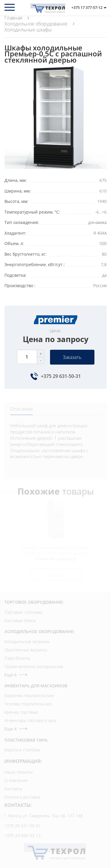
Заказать (72, 357)
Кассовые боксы (20, 620)
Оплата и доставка (22, 797)
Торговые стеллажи (23, 612)
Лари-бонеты (17, 658)
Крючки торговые (21, 712)
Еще (16, 675)
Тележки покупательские (28, 704)
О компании (16, 780)
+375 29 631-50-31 (61, 376)
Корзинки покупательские (29, 695)
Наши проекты (18, 772)
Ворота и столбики (22, 750)
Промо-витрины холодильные (34, 666)
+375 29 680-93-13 (22, 836)
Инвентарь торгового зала (30, 720)
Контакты (13, 789)
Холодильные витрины (27, 642)
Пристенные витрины (26, 650)
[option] (55, 118)
